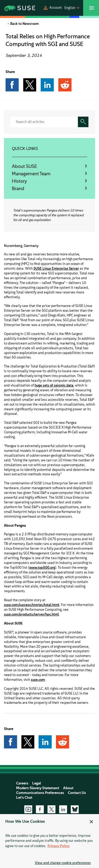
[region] (49, 841)
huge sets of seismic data (54, 385)
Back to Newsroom (24, 24)
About (68, 788)
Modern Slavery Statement (38, 788)
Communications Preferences (40, 793)
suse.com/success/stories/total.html (32, 605)
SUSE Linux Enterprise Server (56, 268)
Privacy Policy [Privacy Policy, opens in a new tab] (59, 846)
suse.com (38, 680)
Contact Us (77, 793)
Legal (37, 783)
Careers (22, 783)
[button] (52, 8)
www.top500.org (42, 568)
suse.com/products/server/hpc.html (31, 614)
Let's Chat (24, 798)
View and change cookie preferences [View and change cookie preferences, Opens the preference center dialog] (63, 863)
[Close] (91, 822)
